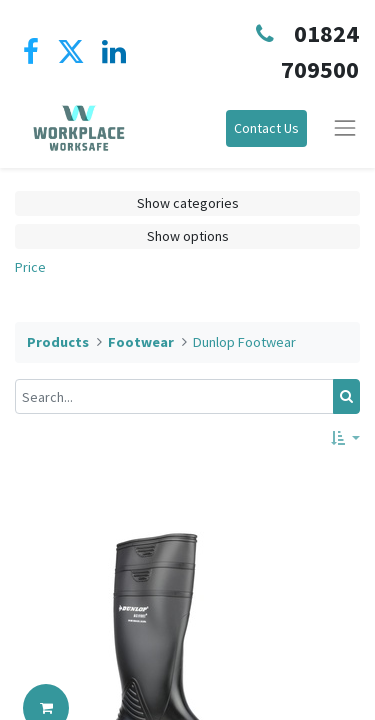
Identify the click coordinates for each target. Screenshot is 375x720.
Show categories (188, 203)
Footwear (141, 342)
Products (58, 342)
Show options (188, 236)
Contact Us (266, 128)
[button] (345, 438)
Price (30, 267)
